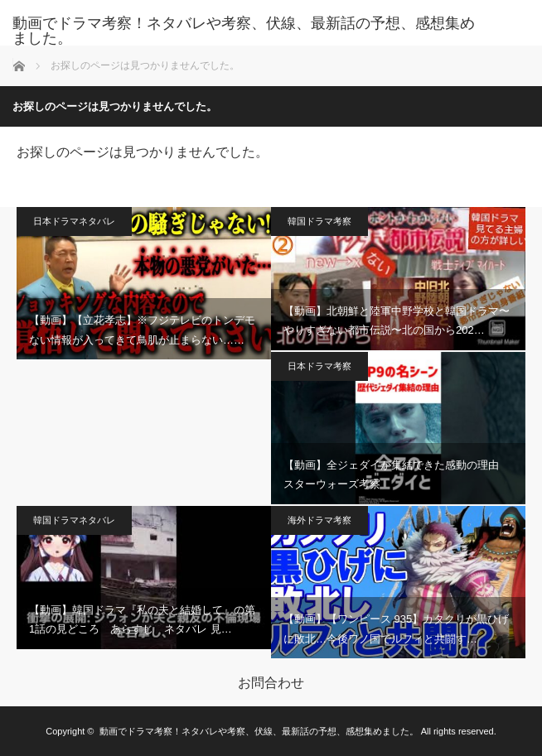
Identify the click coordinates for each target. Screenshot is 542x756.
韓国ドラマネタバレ (74, 520)
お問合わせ (271, 683)
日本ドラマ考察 (319, 366)
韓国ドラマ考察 (319, 221)
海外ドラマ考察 (319, 520)
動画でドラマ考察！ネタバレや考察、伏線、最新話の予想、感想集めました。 (244, 31)
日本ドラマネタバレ (74, 221)
